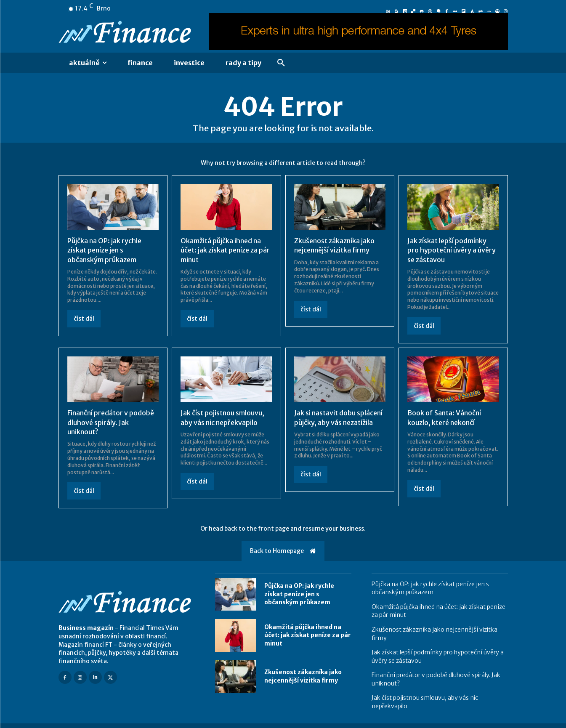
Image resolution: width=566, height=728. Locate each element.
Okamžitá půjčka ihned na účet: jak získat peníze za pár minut (225, 250)
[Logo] (127, 33)
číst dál (84, 319)
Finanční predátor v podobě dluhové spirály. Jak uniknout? (111, 422)
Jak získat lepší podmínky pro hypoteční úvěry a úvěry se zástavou (452, 250)
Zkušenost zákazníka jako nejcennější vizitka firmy (303, 676)
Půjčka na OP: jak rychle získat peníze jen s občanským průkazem (104, 250)
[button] (281, 63)
